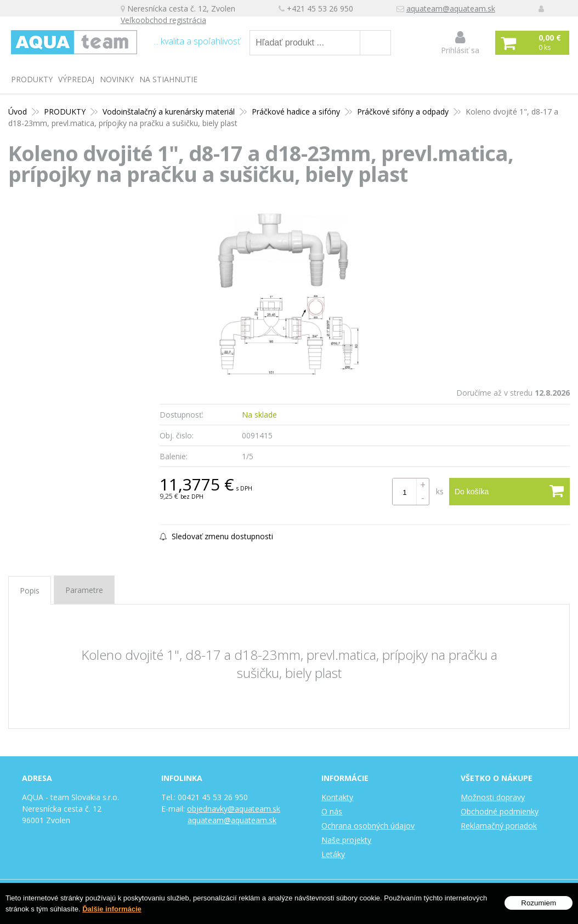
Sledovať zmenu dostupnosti (216, 536)
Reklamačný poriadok (499, 826)
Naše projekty (346, 840)
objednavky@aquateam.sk (234, 809)
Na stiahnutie (168, 79)
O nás (332, 811)
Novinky (117, 79)
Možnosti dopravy (493, 797)
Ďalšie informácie (112, 909)
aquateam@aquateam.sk (451, 8)
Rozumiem (539, 903)
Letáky (333, 854)
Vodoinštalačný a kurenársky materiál (169, 112)
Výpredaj (76, 79)
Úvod (18, 112)
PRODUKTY (32, 79)
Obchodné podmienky (500, 811)
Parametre (84, 590)
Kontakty (337, 797)
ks (440, 491)
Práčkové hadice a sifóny (296, 112)
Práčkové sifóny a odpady (403, 112)
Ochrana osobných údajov (368, 826)
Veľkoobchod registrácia (163, 20)
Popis (30, 591)
